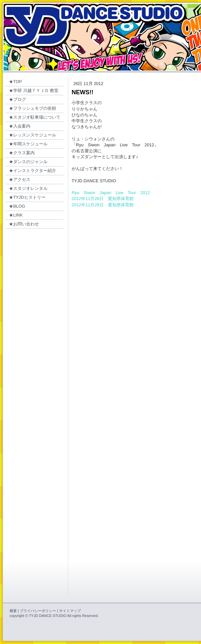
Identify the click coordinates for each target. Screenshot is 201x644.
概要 (13, 611)
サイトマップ (70, 611)
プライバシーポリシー (38, 611)
